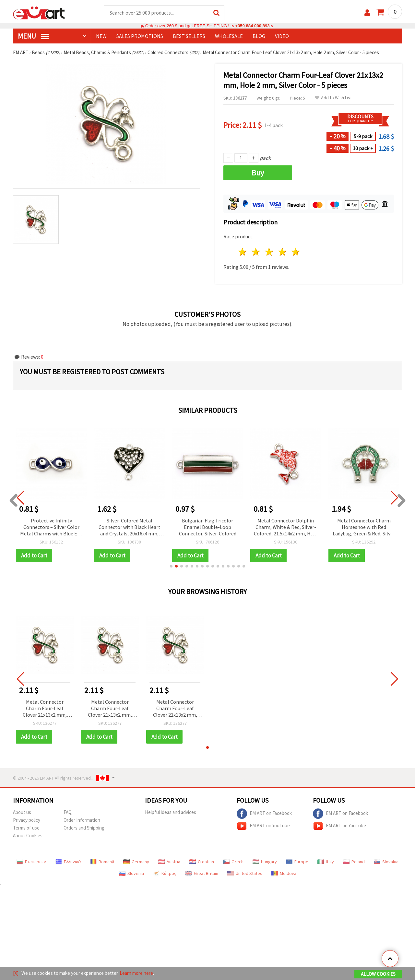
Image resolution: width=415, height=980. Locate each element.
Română (102, 862)
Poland (354, 862)
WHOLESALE (229, 36)
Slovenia (131, 873)
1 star (243, 252)
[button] (171, 566)
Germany (136, 862)
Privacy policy (27, 820)
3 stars (270, 252)
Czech (233, 862)
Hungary (265, 862)
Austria (169, 862)
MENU (33, 36)
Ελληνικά (68, 862)
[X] (16, 973)
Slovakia (386, 862)
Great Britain (202, 873)
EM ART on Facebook (264, 814)
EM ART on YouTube (263, 826)
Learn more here (136, 973)
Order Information (82, 820)
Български (31, 862)
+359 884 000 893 (252, 26)
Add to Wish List (333, 98)
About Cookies (28, 836)
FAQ (68, 812)
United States (245, 873)
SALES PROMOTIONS (140, 36)
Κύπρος (165, 873)
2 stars (256, 252)
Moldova (284, 873)
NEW (101, 36)
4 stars (283, 252)
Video (282, 36)
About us (22, 812)
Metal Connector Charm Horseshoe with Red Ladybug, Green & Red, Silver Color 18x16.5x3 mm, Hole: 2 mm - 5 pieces (364, 527)
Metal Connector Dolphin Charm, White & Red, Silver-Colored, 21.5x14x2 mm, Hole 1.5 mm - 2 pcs (286, 527)
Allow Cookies (378, 974)
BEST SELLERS (189, 36)
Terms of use (26, 828)
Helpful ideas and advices (171, 812)
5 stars (296, 252)
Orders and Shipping (84, 828)
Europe (297, 862)
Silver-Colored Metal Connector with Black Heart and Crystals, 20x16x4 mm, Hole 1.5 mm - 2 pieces (130, 527)
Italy (326, 862)
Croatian (202, 862)
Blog (259, 36)
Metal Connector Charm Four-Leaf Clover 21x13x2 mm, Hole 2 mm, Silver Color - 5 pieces (45, 709)
